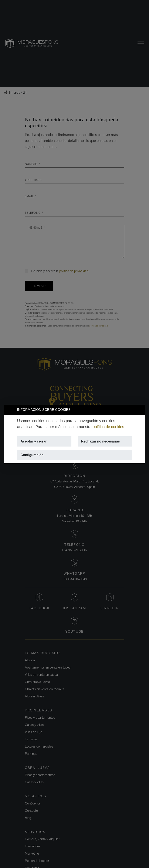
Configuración (32, 455)
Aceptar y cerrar (34, 441)
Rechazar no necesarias (101, 441)
